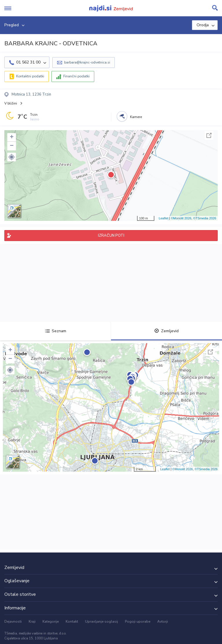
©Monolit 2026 (181, 218)
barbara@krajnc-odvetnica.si (87, 62)
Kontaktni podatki (30, 76)
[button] (12, 157)
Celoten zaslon (209, 135)
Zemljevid (166, 331)
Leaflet (163, 218)
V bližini (11, 103)
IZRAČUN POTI (111, 236)
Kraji (32, 621)
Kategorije (51, 621)
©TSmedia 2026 (205, 218)
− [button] (12, 146)
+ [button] (12, 137)
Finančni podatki (76, 76)
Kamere (136, 117)
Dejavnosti (13, 621)
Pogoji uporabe (138, 621)
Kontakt (72, 621)
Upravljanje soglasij (101, 621)
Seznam (56, 331)
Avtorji (163, 621)
